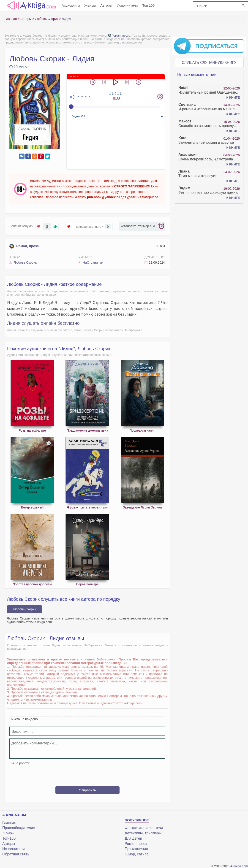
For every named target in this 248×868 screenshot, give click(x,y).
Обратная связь (16, 854)
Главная (9, 823)
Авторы (106, 5)
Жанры (90, 5)
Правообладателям (19, 828)
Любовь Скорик (23, 262)
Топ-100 (9, 838)
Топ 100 (148, 5)
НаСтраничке (90, 262)
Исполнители (127, 5)
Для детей (134, 838)
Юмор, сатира (137, 854)
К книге (233, 97)
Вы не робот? (19, 763)
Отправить (87, 790)
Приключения (136, 849)
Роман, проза (119, 36)
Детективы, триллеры (143, 833)
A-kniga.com (239, 866)
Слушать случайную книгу (209, 63)
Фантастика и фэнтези (144, 828)
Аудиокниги (71, 5)
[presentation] (87, 774)
